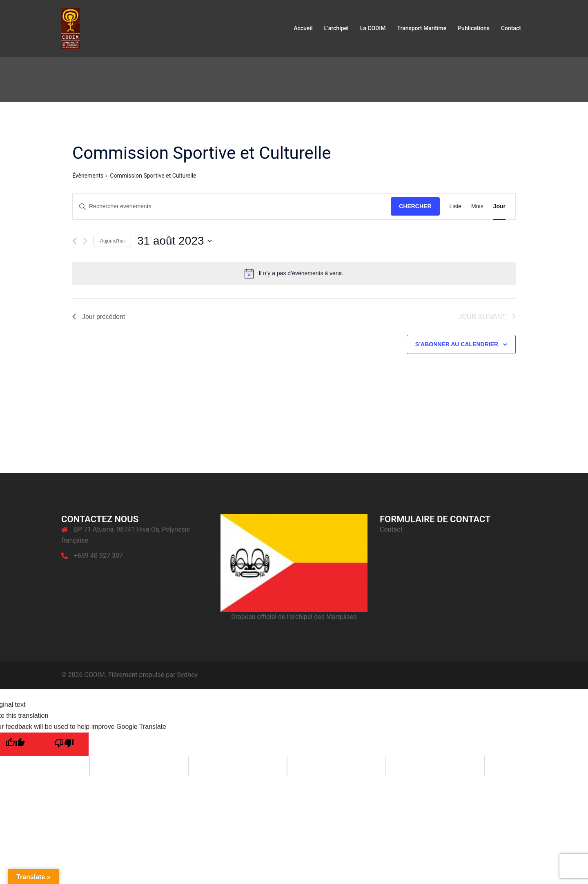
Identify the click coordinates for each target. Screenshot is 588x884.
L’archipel (336, 28)
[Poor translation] (64, 745)
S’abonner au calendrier (457, 345)
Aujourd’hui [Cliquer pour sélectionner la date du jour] (112, 241)
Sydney (187, 675)
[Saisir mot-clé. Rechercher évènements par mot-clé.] (232, 206)
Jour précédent (99, 317)
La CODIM (373, 28)
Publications (474, 28)
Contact (511, 28)
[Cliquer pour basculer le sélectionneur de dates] (175, 241)
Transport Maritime (422, 28)
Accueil (303, 28)
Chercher (415, 206)
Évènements (88, 176)
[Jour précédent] (75, 241)
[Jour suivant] (85, 241)
